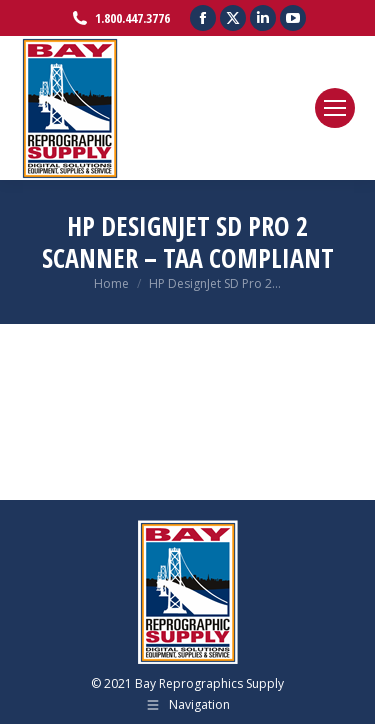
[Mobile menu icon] (335, 108)
